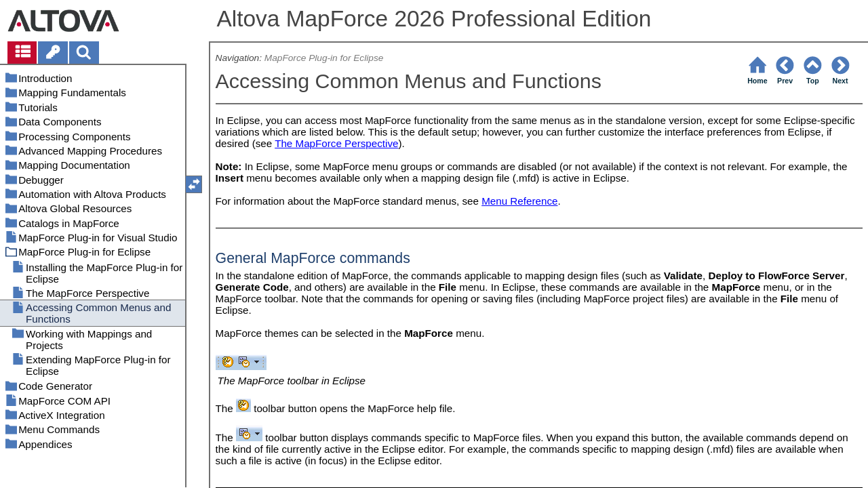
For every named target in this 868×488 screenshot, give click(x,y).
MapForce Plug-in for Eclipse (324, 58)
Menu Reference (519, 201)
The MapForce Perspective (336, 143)
